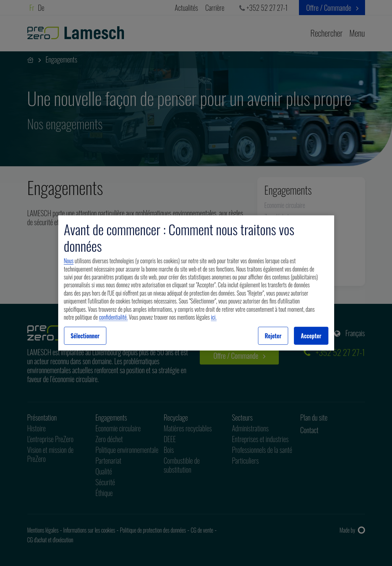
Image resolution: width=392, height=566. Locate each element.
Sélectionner (85, 336)
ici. (214, 317)
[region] (196, 283)
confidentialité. (114, 317)
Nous (69, 261)
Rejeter (273, 336)
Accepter (311, 336)
